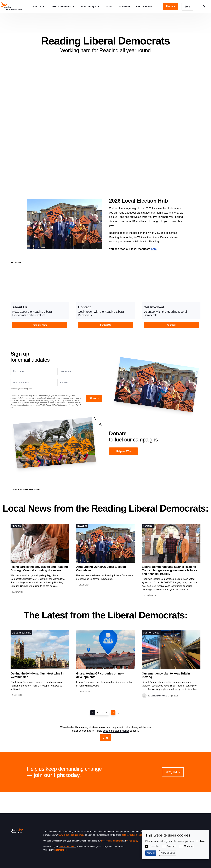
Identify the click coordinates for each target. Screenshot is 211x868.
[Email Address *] (33, 383)
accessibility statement (112, 841)
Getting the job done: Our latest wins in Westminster (37, 675)
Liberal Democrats (67, 846)
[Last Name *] (80, 371)
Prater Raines (60, 850)
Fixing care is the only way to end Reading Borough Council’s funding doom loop (39, 569)
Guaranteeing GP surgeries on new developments (100, 675)
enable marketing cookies (116, 731)
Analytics (171, 846)
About (105, 121)
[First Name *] (33, 371)
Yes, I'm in (173, 772)
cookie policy (132, 841)
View (40, 303)
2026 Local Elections (64, 224)
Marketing (189, 846)
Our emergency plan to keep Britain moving (166, 675)
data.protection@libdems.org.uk (23, 405)
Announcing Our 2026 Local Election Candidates (101, 569)
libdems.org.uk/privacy (64, 400)
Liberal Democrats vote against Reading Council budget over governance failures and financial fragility (169, 570)
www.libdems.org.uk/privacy (71, 835)
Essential (154, 846)
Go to (106, 738)
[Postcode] (80, 383)
